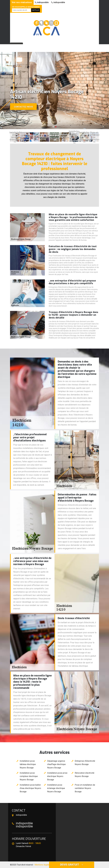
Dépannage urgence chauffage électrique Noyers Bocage (56, 764)
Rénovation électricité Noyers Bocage (85, 775)
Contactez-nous (23, 107)
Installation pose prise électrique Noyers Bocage (57, 776)
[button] (53, 127)
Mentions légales (43, 865)
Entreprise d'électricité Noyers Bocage (85, 763)
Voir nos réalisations (22, 2)
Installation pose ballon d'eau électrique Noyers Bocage (30, 788)
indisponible (42, 2)
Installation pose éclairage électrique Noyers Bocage (56, 788)
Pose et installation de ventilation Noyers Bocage (85, 788)
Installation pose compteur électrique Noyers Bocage (29, 776)
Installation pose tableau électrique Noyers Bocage (28, 764)
